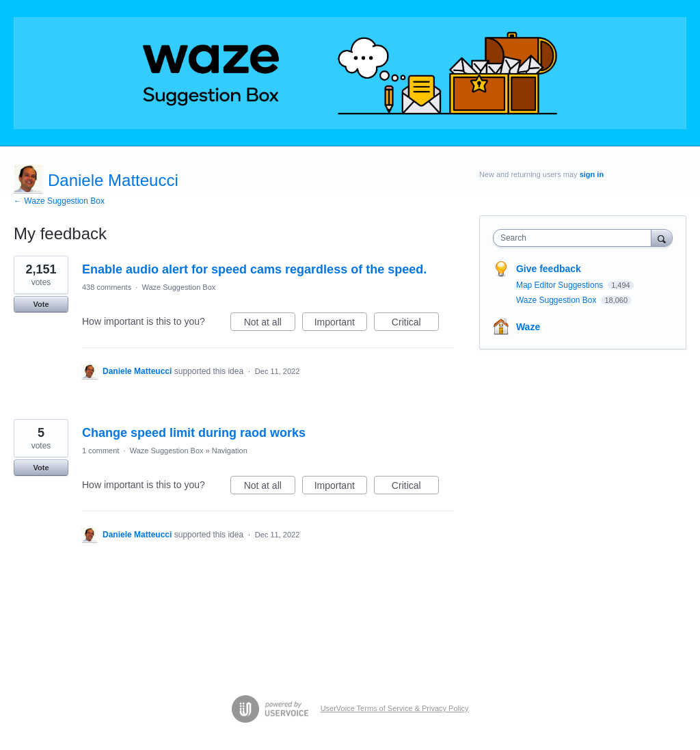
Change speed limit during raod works (194, 433)
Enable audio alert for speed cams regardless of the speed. (254, 269)
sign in (592, 174)
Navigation (230, 451)
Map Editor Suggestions (561, 285)
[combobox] (575, 238)
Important (341, 324)
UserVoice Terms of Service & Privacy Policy (395, 708)
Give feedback (549, 269)
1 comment (100, 451)
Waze (528, 327)
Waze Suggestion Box (178, 287)
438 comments (107, 287)
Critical (415, 324)
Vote (41, 304)
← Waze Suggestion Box (59, 201)
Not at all (270, 324)
